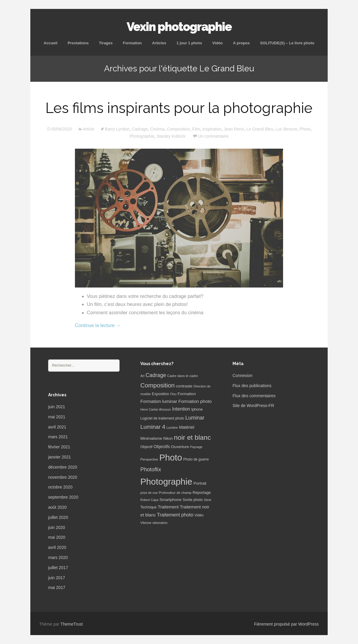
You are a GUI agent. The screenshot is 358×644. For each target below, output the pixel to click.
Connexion (242, 376)
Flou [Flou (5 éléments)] (173, 394)
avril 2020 (57, 547)
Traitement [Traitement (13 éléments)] (168, 507)
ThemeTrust (72, 624)
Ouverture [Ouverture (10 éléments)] (180, 447)
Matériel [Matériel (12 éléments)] (187, 427)
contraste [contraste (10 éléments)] (184, 386)
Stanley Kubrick (171, 136)
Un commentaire (213, 136)
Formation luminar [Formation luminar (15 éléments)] (159, 401)
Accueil (51, 43)
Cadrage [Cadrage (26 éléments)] (156, 375)
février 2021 (59, 447)
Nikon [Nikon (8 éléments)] (168, 439)
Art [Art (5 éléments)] (142, 376)
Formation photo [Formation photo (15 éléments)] (195, 401)
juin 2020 (57, 527)
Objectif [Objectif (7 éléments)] (146, 447)
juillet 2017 (58, 568)
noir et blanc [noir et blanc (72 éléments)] (192, 437)
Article (88, 129)
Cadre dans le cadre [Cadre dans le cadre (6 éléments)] (182, 376)
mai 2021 (57, 417)
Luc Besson (286, 129)
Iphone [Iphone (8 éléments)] (197, 409)
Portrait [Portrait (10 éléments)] (200, 483)
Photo (305, 129)
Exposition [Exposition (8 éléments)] (161, 394)
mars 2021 (58, 437)
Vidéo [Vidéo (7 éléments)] (199, 515)
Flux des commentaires (254, 396)
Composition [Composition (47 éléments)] (157, 385)
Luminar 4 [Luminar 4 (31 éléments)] (153, 427)
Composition (178, 129)
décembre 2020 (63, 467)
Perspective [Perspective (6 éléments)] (149, 459)
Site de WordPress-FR (253, 406)
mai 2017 (57, 588)
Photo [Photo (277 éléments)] (171, 457)
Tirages (106, 43)
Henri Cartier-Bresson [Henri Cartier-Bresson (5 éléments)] (156, 409)
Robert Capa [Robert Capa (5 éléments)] (149, 500)
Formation (132, 43)
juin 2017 (57, 578)
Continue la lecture (98, 325)
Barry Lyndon (117, 129)
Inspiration (212, 129)
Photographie (142, 136)
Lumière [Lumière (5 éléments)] (172, 428)
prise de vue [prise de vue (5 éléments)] (149, 493)
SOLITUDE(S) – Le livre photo (287, 43)
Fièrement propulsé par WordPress (286, 624)
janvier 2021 (59, 457)
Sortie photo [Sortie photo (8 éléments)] (193, 500)
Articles (159, 43)
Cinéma (157, 129)
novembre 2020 (63, 477)
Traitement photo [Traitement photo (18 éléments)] (175, 515)
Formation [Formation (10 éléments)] (187, 394)
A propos (241, 43)
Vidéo (218, 43)
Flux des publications (252, 386)
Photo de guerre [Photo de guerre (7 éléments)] (196, 459)
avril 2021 (57, 427)
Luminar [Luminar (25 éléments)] (195, 418)
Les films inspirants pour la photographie (179, 108)
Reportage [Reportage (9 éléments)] (202, 493)
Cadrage (140, 129)
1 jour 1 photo (189, 43)
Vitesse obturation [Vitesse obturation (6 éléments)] (154, 523)
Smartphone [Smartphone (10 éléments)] (170, 500)
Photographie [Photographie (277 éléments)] (166, 482)
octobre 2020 (60, 487)
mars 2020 (58, 557)
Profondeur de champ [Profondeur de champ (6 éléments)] (175, 493)
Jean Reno (234, 129)
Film (196, 129)
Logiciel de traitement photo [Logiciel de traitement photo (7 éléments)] (162, 418)
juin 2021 (57, 407)
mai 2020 (57, 537)
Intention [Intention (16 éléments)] (181, 409)
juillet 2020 (58, 517)
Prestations (78, 43)
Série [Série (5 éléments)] (208, 500)
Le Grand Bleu (260, 129)
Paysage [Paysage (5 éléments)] (196, 447)
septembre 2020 (63, 497)
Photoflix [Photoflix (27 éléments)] (151, 469)
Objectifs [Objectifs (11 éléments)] (162, 447)
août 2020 (57, 507)
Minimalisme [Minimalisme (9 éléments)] (151, 438)
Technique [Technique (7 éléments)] (149, 507)
